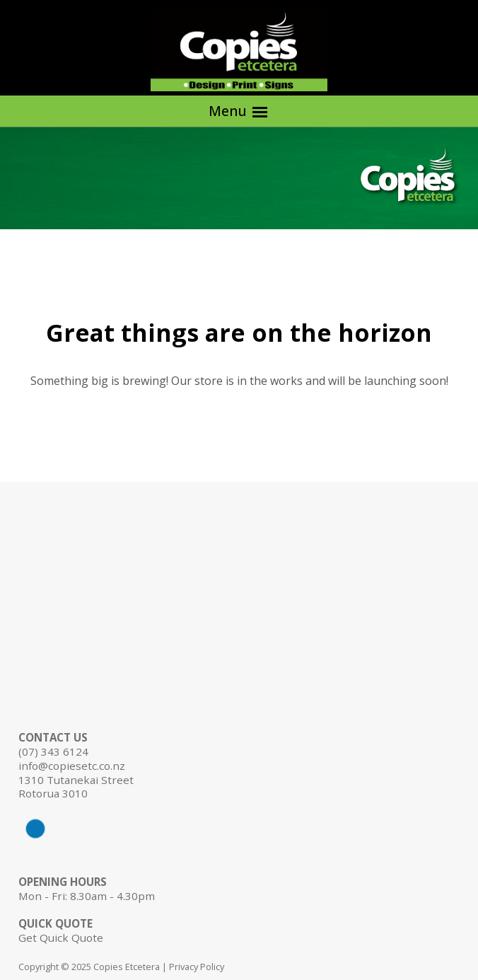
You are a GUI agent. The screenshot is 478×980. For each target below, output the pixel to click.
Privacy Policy (197, 967)
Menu (239, 111)
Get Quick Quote (61, 938)
